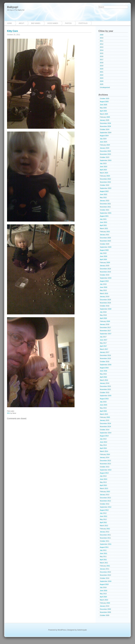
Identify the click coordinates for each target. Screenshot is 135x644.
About (22, 23)
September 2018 (106, 309)
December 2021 (105, 204)
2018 (102, 63)
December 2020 (105, 238)
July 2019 (103, 284)
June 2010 (103, 591)
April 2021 (103, 225)
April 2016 (103, 377)
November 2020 (105, 241)
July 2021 (103, 219)
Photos (68, 23)
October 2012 (105, 504)
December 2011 (105, 535)
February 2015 (105, 417)
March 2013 (104, 488)
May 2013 (103, 482)
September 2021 (106, 213)
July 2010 (103, 587)
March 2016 (104, 380)
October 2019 (105, 275)
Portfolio (83, 23)
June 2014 (103, 442)
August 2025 (104, 102)
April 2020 (103, 259)
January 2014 (105, 457)
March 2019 (104, 293)
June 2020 (103, 256)
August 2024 (104, 136)
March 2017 (104, 349)
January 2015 (105, 420)
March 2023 (104, 173)
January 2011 (105, 569)
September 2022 (106, 188)
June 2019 (103, 287)
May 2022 (103, 198)
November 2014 (105, 427)
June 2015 (103, 405)
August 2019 (104, 281)
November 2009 (105, 612)
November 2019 (105, 272)
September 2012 (106, 507)
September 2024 (106, 133)
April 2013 (103, 485)
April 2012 (103, 522)
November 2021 (105, 207)
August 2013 (104, 473)
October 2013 (105, 467)
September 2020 (106, 247)
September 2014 (106, 433)
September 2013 (106, 470)
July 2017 (103, 337)
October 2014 (105, 430)
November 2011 (105, 538)
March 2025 (104, 114)
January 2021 (105, 235)
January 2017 (105, 352)
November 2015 (105, 389)
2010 (102, 38)
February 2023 (105, 176)
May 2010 (103, 594)
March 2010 (104, 600)
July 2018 (103, 312)
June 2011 (103, 553)
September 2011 (106, 544)
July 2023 (103, 163)
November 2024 (105, 126)
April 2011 (103, 560)
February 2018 (105, 321)
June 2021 (103, 222)
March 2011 (104, 563)
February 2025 (105, 117)
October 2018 (105, 306)
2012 (102, 44)
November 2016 (105, 358)
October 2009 (105, 615)
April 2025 (103, 111)
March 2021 (104, 228)
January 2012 (105, 532)
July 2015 (103, 402)
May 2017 (103, 343)
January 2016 (105, 383)
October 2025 (105, 98)
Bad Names (36, 23)
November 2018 (105, 303)
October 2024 (105, 129)
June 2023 (103, 167)
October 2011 (105, 541)
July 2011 (103, 550)
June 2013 (103, 479)
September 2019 (106, 278)
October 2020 (105, 244)
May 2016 (103, 374)
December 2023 (105, 151)
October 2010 (105, 578)
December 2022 (105, 179)
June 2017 (103, 340)
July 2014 (103, 439)
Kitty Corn (12, 31)
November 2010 (105, 575)
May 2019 (103, 290)
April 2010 (103, 597)
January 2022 (105, 201)
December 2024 (105, 123)
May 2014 (103, 445)
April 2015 (103, 411)
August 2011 (104, 547)
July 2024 (103, 139)
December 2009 (105, 609)
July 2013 (103, 476)
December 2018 (105, 300)
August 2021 (104, 216)
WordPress (62, 630)
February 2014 (105, 454)
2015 (102, 53)
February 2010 (105, 603)
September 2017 (106, 334)
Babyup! (13, 7)
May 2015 (103, 408)
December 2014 (105, 423)
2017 (102, 60)
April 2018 (103, 318)
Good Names (53, 23)
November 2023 (105, 154)
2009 (102, 35)
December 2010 (105, 572)
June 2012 (103, 516)
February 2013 (105, 492)
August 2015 (104, 399)
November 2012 (105, 501)
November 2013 (105, 464)
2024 (102, 81)
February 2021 (105, 232)
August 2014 (104, 436)
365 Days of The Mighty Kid (16, 10)
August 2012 (104, 510)
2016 (102, 56)
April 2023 (103, 170)
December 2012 (105, 498)
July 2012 (103, 513)
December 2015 (105, 386)
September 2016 (106, 365)
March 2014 (104, 451)
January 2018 (105, 324)
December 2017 (105, 327)
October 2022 (105, 185)
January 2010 (105, 606)
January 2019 (105, 297)
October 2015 (105, 392)
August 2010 (104, 584)
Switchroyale (82, 630)
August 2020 (104, 250)
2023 (102, 78)
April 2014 (103, 448)
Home (9, 23)
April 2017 (103, 346)
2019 (102, 66)
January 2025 (105, 120)
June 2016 (103, 371)
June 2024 (103, 142)
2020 (102, 69)
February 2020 (105, 262)
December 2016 (105, 355)
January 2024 (105, 148)
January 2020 (105, 266)
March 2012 (104, 526)
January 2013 (105, 495)
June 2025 (103, 105)
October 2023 (105, 157)
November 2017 (105, 331)
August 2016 (104, 368)
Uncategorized (105, 87)
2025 (102, 84)
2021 (102, 72)
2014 (102, 50)
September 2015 (106, 396)
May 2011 (103, 557)
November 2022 (105, 182)
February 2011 (105, 566)
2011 (9, 413)
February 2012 (105, 529)
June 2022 (103, 194)
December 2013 (105, 461)
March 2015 (104, 414)
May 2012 (103, 519)
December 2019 (105, 269)
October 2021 (105, 210)
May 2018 (103, 315)
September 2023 (106, 160)
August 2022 (104, 191)
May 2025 (103, 108)
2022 (102, 75)
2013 (102, 47)
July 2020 (103, 253)
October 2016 (105, 362)
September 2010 (106, 581)
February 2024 (105, 145)
